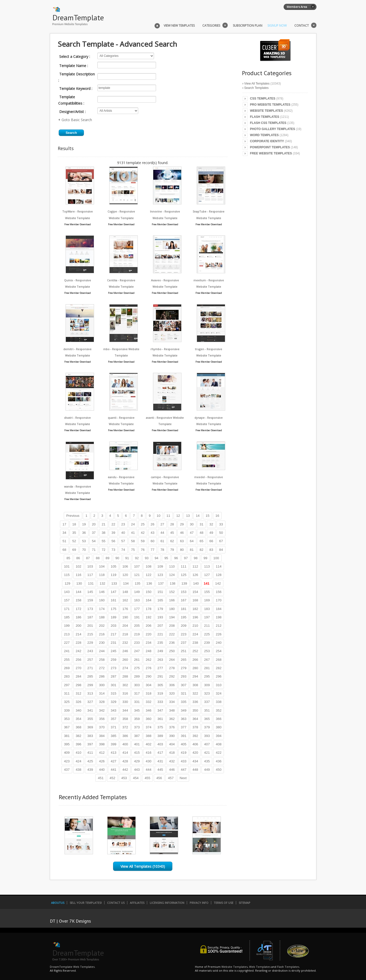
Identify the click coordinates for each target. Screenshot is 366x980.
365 (207, 719)
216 (102, 634)
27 (162, 524)
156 (219, 592)
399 (113, 744)
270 (79, 668)
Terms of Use (224, 903)
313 (90, 693)
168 (195, 600)
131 (91, 583)
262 (148, 660)
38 (104, 533)
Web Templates (260, 967)
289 (137, 676)
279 (184, 668)
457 (171, 778)
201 (90, 626)
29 (182, 524)
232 (125, 643)
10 (158, 516)
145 (90, 592)
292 (172, 676)
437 (67, 770)
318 (148, 693)
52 (74, 541)
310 (219, 685)
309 (207, 685)
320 (172, 693)
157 (67, 600)
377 (184, 727)
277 (160, 668)
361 (160, 719)
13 (188, 516)
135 (138, 583)
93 (147, 558)
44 (162, 533)
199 (67, 626)
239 (207, 643)
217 (113, 634)
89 (108, 558)
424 (79, 761)
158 (79, 600)
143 (67, 592)
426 (102, 761)
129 (67, 583)
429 (137, 761)
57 (123, 541)
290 (148, 676)
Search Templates (256, 88)
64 (192, 541)
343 (113, 710)
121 (137, 575)
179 (160, 609)
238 (195, 643)
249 (160, 651)
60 (153, 541)
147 (113, 592)
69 (74, 550)
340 (79, 710)
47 (192, 533)
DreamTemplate (78, 17)
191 (137, 617)
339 (67, 710)
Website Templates (267, 111)
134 (126, 583)
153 (184, 592)
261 (137, 660)
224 (195, 634)
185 (67, 617)
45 (172, 533)
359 (137, 719)
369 (90, 727)
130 (79, 583)
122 (148, 575)
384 (102, 736)
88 (98, 558)
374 (148, 727)
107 (137, 566)
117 (90, 575)
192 (148, 617)
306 (172, 685)
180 (172, 609)
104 (102, 566)
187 (90, 617)
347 (160, 710)
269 (67, 668)
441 (113, 770)
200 (79, 626)
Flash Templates (265, 117)
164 (148, 600)
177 (137, 609)
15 (208, 516)
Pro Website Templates (270, 105)
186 (79, 617)
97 (186, 558)
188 (102, 617)
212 (219, 626)
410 (79, 753)
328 (102, 702)
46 (182, 533)
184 (219, 609)
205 (137, 626)
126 (195, 575)
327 (90, 702)
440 (102, 770)
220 (148, 634)
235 (160, 643)
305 (160, 685)
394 (219, 736)
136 (149, 583)
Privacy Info (199, 903)
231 (113, 643)
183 (207, 609)
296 (219, 676)
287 (113, 676)
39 (113, 533)
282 (219, 668)
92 (137, 558)
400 (125, 744)
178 (148, 609)
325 (67, 702)
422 (219, 753)
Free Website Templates (271, 153)
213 (67, 634)
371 (113, 727)
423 (67, 761)
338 (219, 702)
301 (113, 685)
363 (184, 719)
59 (143, 541)
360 (148, 719)
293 (184, 676)
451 (101, 778)
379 (207, 727)
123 (160, 575)
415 (137, 753)
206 (148, 626)
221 (160, 634)
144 (79, 592)
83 (211, 550)
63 (182, 541)
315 (113, 693)
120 (125, 575)
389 (160, 736)
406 (195, 744)
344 (125, 710)
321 (184, 693)
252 (195, 651)
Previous (73, 516)
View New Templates (179, 26)
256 (79, 660)
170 (219, 600)
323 (207, 693)
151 (160, 592)
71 (94, 550)
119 (113, 575)
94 (156, 558)
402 (148, 744)
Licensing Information (167, 903)
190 (125, 617)
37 (94, 533)
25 (143, 524)
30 (192, 524)
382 (79, 736)
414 (125, 753)
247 (137, 651)
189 (113, 617)
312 (79, 693)
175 (113, 609)
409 (67, 753)
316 (125, 693)
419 (184, 753)
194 (172, 617)
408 (219, 744)
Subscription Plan (248, 26)
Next (183, 778)
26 (153, 524)
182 (195, 609)
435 (207, 761)
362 (172, 719)
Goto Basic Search (77, 120)
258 (102, 660)
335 (184, 702)
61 (162, 541)
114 (219, 566)
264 (172, 660)
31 (201, 524)
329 (113, 702)
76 (143, 550)
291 (160, 676)
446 (172, 770)
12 (178, 516)
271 (90, 668)
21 (104, 524)
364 (195, 719)
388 (148, 736)
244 (102, 651)
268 (219, 660)
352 (219, 710)
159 (90, 600)
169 (207, 600)
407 (207, 744)
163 (137, 600)
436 (219, 761)
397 (90, 744)
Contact (302, 26)
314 (102, 693)
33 (221, 524)
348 (172, 710)
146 (102, 592)
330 (125, 702)
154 (195, 592)
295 (207, 676)
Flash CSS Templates (268, 123)
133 (114, 583)
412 (102, 753)
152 (172, 592)
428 (125, 761)
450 (219, 770)
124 (172, 575)
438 (79, 770)
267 (207, 660)
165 (160, 600)
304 (148, 685)
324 (219, 693)
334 (172, 702)
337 (207, 702)
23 (123, 524)
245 (113, 651)
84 (221, 550)
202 (102, 626)
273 (113, 668)
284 (79, 676)
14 (198, 516)
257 (90, 660)
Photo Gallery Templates (273, 129)
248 (148, 651)
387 (137, 736)
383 (90, 736)
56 (113, 541)
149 (137, 592)
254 (219, 651)
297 (67, 685)
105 (113, 566)
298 (79, 685)
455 (147, 778)
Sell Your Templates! (86, 903)
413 (113, 753)
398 (102, 744)
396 (79, 744)
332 (148, 702)
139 (184, 583)
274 (125, 668)
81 (192, 550)
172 (79, 609)
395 (67, 744)
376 (172, 727)
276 (148, 668)
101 (67, 566)
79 (172, 550)
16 (217, 516)
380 (219, 727)
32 (211, 524)
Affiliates (137, 903)
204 (125, 626)
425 (90, 761)
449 (207, 770)
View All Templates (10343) (143, 866)
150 (148, 592)
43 (153, 533)
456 (159, 778)
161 (113, 600)
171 (67, 609)
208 (172, 626)
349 (184, 710)
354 (79, 719)
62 (172, 541)
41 (133, 533)
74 (123, 550)
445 (160, 770)
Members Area (297, 7)
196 (195, 617)
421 (207, 753)
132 (102, 583)
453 (124, 778)
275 (137, 668)
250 (172, 651)
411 (90, 753)
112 (195, 566)
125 (184, 575)
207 (160, 626)
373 (137, 727)
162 (125, 600)
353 (67, 719)
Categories (211, 26)
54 (94, 541)
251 (184, 651)
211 (207, 626)
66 (211, 541)
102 (79, 566)
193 (160, 617)
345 (137, 710)
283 (67, 676)
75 (133, 550)
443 (137, 770)
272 (102, 668)
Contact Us (116, 903)
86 (78, 558)
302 (125, 685)
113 (207, 566)
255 (67, 660)
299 (90, 685)
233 (137, 643)
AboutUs (58, 903)
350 (195, 710)
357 (113, 719)
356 (102, 719)
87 (88, 558)
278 (172, 668)
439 (90, 770)
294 (195, 676)
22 (113, 524)
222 (172, 634)
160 (102, 600)
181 (184, 609)
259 (113, 660)
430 (148, 761)
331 (137, 702)
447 (184, 770)
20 (94, 524)
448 (195, 770)
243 (90, 651)
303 (137, 685)
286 (102, 676)
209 (184, 626)
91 (127, 558)
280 (195, 668)
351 (207, 710)
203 (113, 626)
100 (216, 558)
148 (125, 592)
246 (125, 651)
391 (184, 736)
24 (133, 524)
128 (219, 575)
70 (84, 550)
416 (148, 753)
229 (90, 643)
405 (184, 744)
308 (195, 685)
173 (90, 609)
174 (102, 609)
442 (125, 770)
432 (172, 761)
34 (64, 533)
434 (195, 761)
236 (172, 643)
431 (160, 761)
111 (184, 566)
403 (160, 744)
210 (195, 626)
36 (84, 533)
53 (84, 541)
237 (184, 643)
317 (137, 693)
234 (148, 643)
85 (68, 558)
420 (195, 753)
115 (67, 575)
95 (166, 558)
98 (196, 558)
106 (125, 566)
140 (196, 583)
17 (64, 524)
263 (160, 660)
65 (201, 541)
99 (205, 558)
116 (79, 575)
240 (219, 643)
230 (102, 643)
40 (123, 533)
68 (64, 550)
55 (104, 541)
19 (84, 524)
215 (90, 634)
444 (148, 770)
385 (113, 736)
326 (79, 702)
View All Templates (257, 84)
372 (125, 727)
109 (160, 566)
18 (74, 524)
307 (184, 685)
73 (113, 550)
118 (102, 575)
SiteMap (245, 903)
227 (67, 643)
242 (79, 651)
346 (148, 710)
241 (67, 651)
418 (172, 753)
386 (125, 736)
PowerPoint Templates (270, 147)
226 (219, 634)
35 (74, 533)
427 (113, 761)
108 (148, 566)
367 (67, 727)
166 (172, 600)
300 (102, 685)
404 (172, 744)
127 (207, 575)
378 (195, 727)
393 (207, 736)
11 (168, 516)
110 (172, 566)
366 (219, 719)
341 (90, 710)
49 (211, 533)
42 (143, 533)
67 (221, 541)
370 (102, 727)
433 (184, 761)
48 (201, 533)
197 (207, 617)
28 (172, 524)
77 (153, 550)
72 (104, 550)
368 (79, 727)
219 (137, 634)
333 (160, 702)
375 (160, 727)
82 (201, 550)
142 (218, 583)
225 (207, 634)
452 (112, 778)
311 (67, 693)
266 (195, 660)
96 (176, 558)
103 (90, 566)
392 (195, 736)
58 (133, 541)
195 (184, 617)
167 (184, 600)
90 (117, 558)
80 (182, 550)
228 (79, 643)
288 (125, 676)
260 (125, 660)
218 (125, 634)
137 (161, 583)
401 (137, 744)
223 (184, 634)
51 (64, 541)
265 (184, 660)
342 (102, 710)
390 (172, 736)
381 (67, 736)
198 (219, 617)
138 (173, 583)
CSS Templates (263, 99)
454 (136, 778)
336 (195, 702)
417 (160, 753)
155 (207, 592)
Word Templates (264, 135)
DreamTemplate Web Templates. (73, 967)
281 (207, 668)
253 (207, 651)
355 (90, 719)
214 (79, 634)
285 (90, 676)
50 (221, 533)
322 (195, 693)
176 (125, 609)
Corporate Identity (267, 141)
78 (162, 550)
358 (125, 719)
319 (160, 693)
